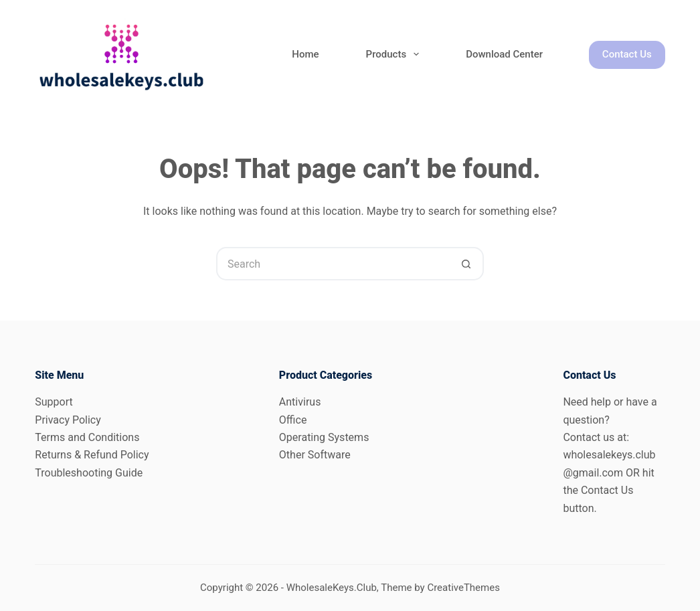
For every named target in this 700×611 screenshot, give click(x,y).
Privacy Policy (68, 420)
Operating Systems (324, 437)
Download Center (504, 54)
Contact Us (627, 54)
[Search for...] (333, 264)
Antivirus (300, 402)
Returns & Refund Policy (92, 455)
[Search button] (467, 264)
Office (293, 420)
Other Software (315, 455)
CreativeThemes (463, 588)
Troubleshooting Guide (89, 473)
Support (54, 402)
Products (396, 54)
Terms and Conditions (87, 437)
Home (305, 54)
